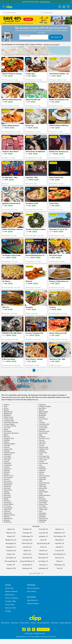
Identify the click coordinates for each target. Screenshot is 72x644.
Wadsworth (7, 513)
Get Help (8, 601)
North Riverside (44, 483)
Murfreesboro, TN (60, 536)
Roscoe (41, 497)
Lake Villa (6, 460)
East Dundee (43, 433)
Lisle (40, 465)
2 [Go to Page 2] (38, 370)
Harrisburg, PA (27, 558)
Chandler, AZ (27, 529)
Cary (40, 421)
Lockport (6, 467)
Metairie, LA (60, 529)
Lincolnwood (43, 463)
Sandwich (6, 501)
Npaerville (42, 485)
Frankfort (6, 440)
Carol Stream (43, 419)
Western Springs (8, 515)
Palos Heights (43, 492)
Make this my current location (51, 45)
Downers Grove (44, 431)
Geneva (41, 440)
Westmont (42, 515)
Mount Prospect (44, 476)
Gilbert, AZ (27, 551)
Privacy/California (43, 623)
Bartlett (6, 410)
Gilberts (6, 442)
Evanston (41, 437)
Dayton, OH (11, 554)
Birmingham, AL (11, 543)
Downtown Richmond (10, 433)
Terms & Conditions (12, 598)
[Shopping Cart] (68, 7)
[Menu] (4, 7)
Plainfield (6, 494)
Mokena (41, 472)
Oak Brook (7, 486)
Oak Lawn (6, 488)
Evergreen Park (8, 438)
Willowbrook (7, 518)
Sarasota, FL (43, 565)
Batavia (41, 410)
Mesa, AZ (43, 547)
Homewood (7, 454)
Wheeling (41, 517)
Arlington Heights (44, 406)
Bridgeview (42, 414)
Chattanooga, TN (27, 536)
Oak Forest (42, 486)
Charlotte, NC (27, 533)
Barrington (42, 408)
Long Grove (7, 469)
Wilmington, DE (60, 565)
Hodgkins (41, 451)
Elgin (40, 435)
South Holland (8, 504)
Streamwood (7, 508)
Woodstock (7, 522)
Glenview (41, 444)
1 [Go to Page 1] (34, 370)
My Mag (8, 611)
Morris (41, 474)
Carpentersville (8, 421)
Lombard (41, 467)
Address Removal (65, 623)
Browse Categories (33, 588)
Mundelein (42, 478)
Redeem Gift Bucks (11, 591)
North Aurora (7, 483)
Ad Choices (54, 623)
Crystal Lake (42, 428)
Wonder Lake (43, 518)
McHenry (6, 472)
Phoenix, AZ (43, 551)
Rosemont (42, 499)
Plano (40, 494)
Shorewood (7, 502)
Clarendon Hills (43, 424)
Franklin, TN (11, 565)
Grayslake (6, 446)
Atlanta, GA (11, 536)
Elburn (5, 435)
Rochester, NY (43, 558)
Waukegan (42, 513)
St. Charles (7, 506)
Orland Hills (42, 488)
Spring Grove (43, 504)
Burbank (41, 417)
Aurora (5, 408)
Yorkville (41, 522)
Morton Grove (8, 476)
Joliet (40, 454)
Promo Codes (10, 605)
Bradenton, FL (11, 547)
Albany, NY (11, 529)
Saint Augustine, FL (60, 554)
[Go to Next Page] (42, 370)
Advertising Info (32, 600)
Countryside (42, 426)
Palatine (6, 492)
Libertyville (7, 463)
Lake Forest (7, 458)
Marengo (6, 470)
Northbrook (7, 485)
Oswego (41, 490)
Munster (6, 479)
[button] (64, 7)
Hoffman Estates (9, 453)
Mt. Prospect (7, 478)
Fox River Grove (44, 438)
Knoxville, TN (43, 529)
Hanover (6, 447)
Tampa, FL (60, 561)
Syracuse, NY (60, 558)
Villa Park (6, 511)
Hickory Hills (7, 449)
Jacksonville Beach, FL (27, 561)
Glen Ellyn (42, 442)
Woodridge (42, 520)
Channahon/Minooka (10, 422)
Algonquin (42, 405)
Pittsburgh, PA (43, 554)
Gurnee (41, 446)
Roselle (5, 499)
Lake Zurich (42, 460)
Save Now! (56, 37)
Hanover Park (43, 447)
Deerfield (41, 430)
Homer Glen (42, 453)
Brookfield (42, 415)
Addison (6, 405)
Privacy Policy (25, 623)
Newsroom (15, 623)
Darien (5, 430)
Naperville (42, 479)
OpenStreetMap (60, 55)
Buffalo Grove (8, 417)
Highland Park (43, 449)
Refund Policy (10, 595)
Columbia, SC (27, 547)
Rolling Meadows (44, 495)
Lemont (41, 462)
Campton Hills (8, 419)
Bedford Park (7, 412)
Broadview (7, 415)
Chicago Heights (8, 424)
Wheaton (6, 517)
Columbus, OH (11, 551)
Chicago (41, 422)
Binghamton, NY (11, 540)
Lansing (6, 462)
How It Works (32, 591)
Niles (40, 481)
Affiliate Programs (33, 604)
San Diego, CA (43, 561)
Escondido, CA (11, 558)
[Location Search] (55, 13)
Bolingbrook (7, 414)
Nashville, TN (60, 543)
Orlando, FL (60, 547)
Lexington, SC (43, 536)
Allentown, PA (11, 533)
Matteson (41, 470)
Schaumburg (42, 501)
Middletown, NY (60, 533)
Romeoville (7, 497)
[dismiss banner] (69, 27)
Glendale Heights (9, 444)
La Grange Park (43, 456)
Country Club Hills (9, 426)
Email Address (26, 36)
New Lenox (7, 481)
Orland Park (7, 490)
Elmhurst (6, 437)
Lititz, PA (43, 540)
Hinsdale (6, 451)
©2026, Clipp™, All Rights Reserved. (35, 634)
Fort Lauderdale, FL (11, 561)
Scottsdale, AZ (43, 568)
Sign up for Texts (11, 608)
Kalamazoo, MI (27, 568)
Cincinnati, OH (27, 540)
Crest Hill (6, 428)
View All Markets (36, 573)
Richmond (6, 495)
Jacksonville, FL (27, 565)
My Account (9, 588)
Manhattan (42, 469)
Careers (33, 623)
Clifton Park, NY (27, 543)
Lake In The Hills (44, 458)
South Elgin (42, 502)
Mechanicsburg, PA (43, 543)
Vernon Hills (42, 510)
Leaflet (51, 55)
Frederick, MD (11, 568)
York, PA (60, 568)
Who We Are (5, 623)
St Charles (42, 506)
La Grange (6, 456)
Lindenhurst (7, 465)
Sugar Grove (42, 508)
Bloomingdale (43, 412)
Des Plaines (7, 431)
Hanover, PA (27, 554)
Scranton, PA (60, 551)
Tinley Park (7, 510)
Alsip (5, 406)
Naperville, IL (60, 540)
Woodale (6, 520)
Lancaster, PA (43, 533)
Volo (40, 511)
